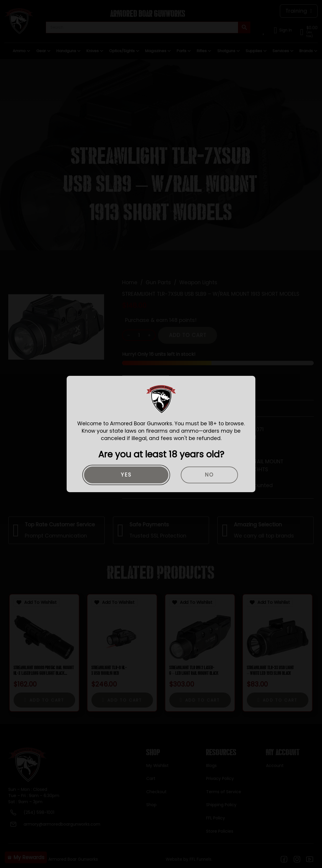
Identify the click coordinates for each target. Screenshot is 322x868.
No (210, 475)
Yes (126, 475)
